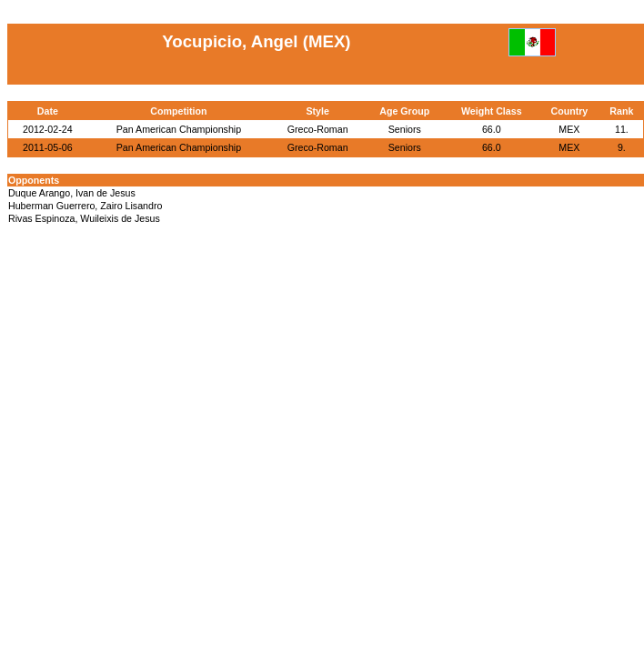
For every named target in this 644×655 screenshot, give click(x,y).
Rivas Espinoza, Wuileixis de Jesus (84, 218)
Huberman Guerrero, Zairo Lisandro (85, 206)
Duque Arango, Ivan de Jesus (72, 193)
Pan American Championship (179, 129)
